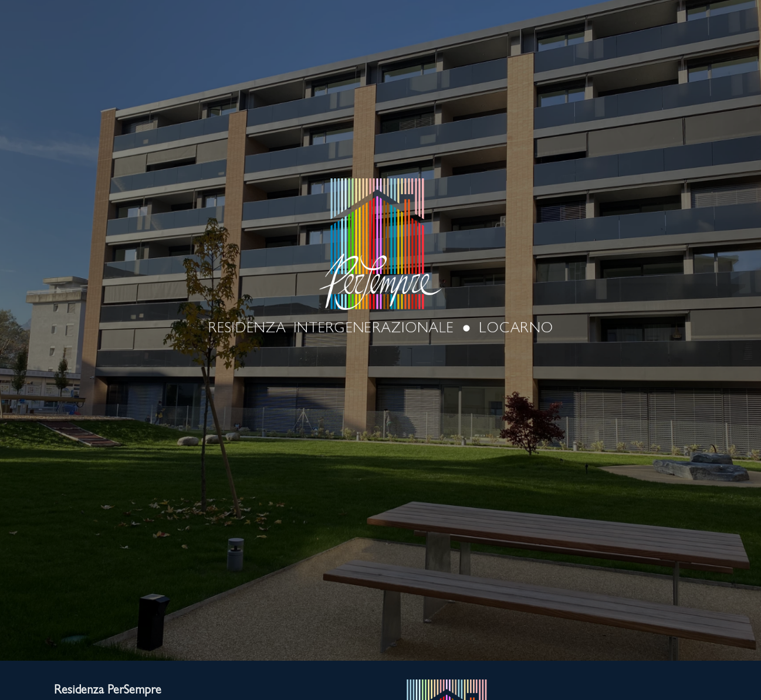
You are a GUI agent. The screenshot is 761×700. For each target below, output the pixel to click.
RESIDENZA (102, 61)
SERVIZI (309, 61)
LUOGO (209, 61)
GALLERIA (546, 61)
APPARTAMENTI (427, 61)
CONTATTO (657, 61)
